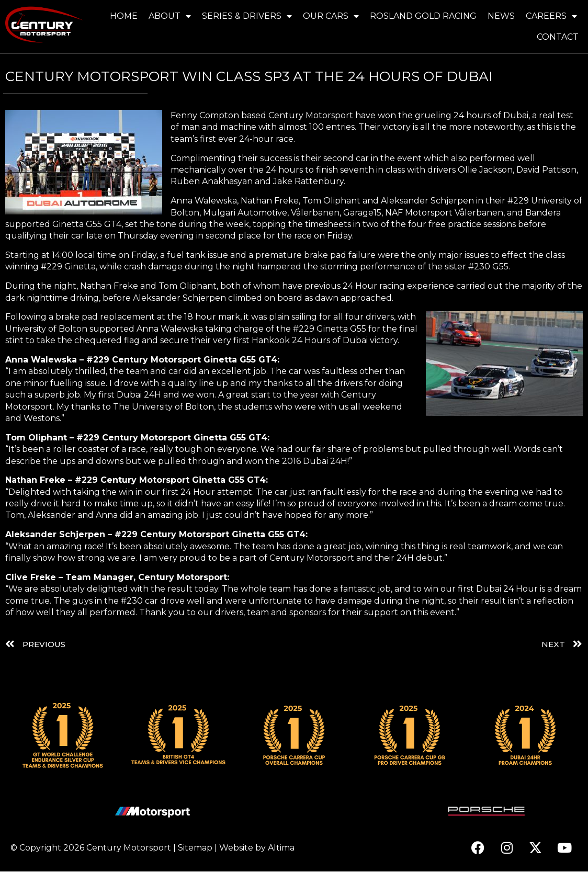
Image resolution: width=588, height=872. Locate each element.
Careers (551, 16)
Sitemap (195, 848)
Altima (281, 848)
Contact (558, 37)
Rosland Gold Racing (423, 16)
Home (124, 16)
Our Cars (331, 16)
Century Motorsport (129, 848)
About (170, 16)
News (501, 16)
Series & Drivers (247, 16)
